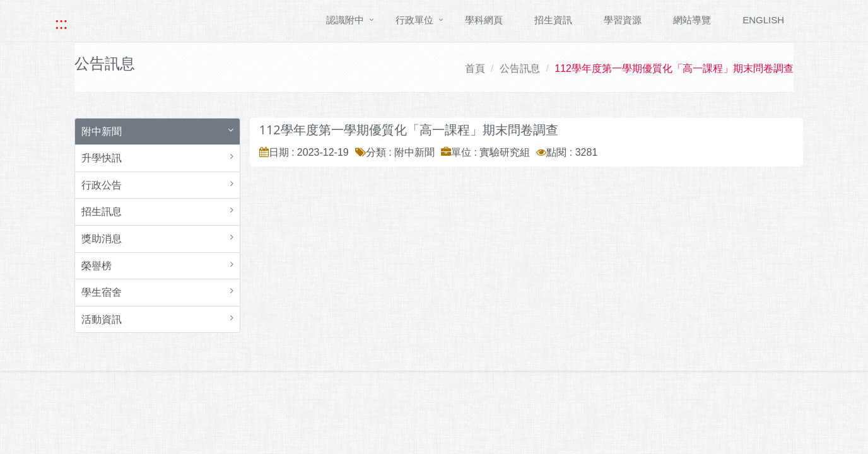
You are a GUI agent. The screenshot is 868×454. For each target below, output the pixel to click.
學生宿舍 (102, 292)
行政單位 (414, 20)
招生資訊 (553, 20)
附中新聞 (102, 131)
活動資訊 (102, 319)
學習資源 (623, 20)
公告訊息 (520, 68)
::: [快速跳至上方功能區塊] (61, 23)
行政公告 (102, 185)
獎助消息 (102, 239)
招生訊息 (102, 212)
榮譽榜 (97, 266)
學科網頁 (484, 20)
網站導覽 (692, 20)
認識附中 (345, 20)
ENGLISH (763, 20)
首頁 (475, 68)
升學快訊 (102, 158)
